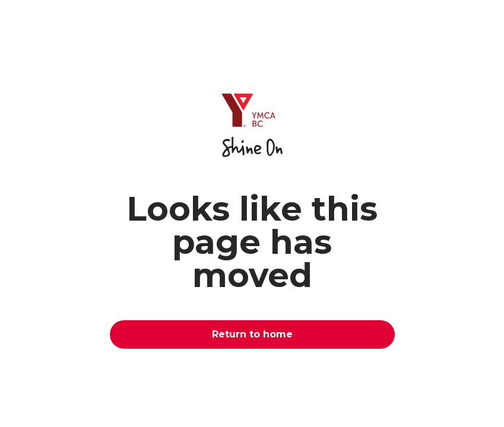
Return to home (252, 334)
